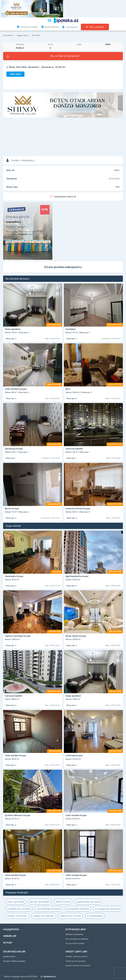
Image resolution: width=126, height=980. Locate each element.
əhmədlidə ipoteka (49, 909)
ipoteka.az (50, 976)
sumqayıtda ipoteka (107, 909)
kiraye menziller (17, 916)
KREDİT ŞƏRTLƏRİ (76, 952)
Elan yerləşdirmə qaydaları (77, 939)
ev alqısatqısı (95, 916)
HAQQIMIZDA (11, 929)
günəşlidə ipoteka (78, 909)
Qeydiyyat (72, 27)
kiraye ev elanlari (44, 916)
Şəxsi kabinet (52, 27)
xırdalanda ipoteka (19, 909)
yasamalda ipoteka (88, 902)
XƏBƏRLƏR (10, 936)
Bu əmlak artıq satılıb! (65, 56)
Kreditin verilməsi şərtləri (76, 956)
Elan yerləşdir (97, 27)
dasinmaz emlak (70, 916)
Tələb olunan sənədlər (76, 961)
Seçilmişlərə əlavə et (65, 196)
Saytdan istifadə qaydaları (14, 961)
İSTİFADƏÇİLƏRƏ (76, 929)
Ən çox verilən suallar (75, 943)
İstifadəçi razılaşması (74, 934)
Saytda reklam (9, 956)
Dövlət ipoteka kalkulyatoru (63, 267)
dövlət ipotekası (40, 902)
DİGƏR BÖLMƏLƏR (14, 952)
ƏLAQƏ (7, 943)
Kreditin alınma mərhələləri (78, 966)
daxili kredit (63, 902)
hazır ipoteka (16, 902)
